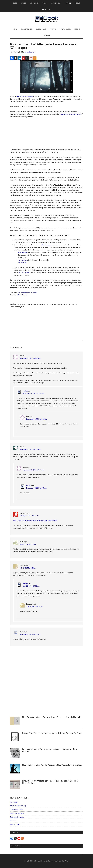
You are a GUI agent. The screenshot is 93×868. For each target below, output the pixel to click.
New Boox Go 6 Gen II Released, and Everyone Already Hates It (51, 717)
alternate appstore (47, 245)
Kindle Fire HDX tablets (25, 97)
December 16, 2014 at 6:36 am (30, 634)
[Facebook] (12, 58)
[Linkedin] (20, 58)
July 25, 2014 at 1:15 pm (28, 568)
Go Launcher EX (23, 263)
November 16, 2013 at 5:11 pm (30, 449)
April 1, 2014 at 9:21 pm (28, 544)
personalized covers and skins (70, 114)
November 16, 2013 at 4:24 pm (37, 419)
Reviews (13, 821)
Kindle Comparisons (17, 813)
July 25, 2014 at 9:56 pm (35, 607)
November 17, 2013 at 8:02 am (37, 488)
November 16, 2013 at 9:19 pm (33, 470)
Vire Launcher (22, 252)
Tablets (35, 293)
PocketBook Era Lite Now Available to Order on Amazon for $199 (52, 733)
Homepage (14, 802)
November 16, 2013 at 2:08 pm (33, 393)
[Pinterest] (23, 58)
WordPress (65, 861)
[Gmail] (31, 58)
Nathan (25, 391)
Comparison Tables (17, 810)
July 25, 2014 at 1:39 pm (31, 586)
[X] (16, 58)
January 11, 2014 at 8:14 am (29, 516)
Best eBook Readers (17, 817)
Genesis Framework (54, 861)
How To (30, 293)
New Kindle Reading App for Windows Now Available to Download (52, 765)
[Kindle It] (27, 58)
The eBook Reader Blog (18, 806)
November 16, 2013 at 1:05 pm (30, 358)
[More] (35, 58)
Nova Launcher (23, 260)
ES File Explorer (24, 273)
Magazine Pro (41, 861)
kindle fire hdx (23, 295)
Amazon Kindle (22, 293)
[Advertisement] (47, 134)
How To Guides (15, 825)
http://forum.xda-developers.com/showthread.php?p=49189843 (35, 521)
